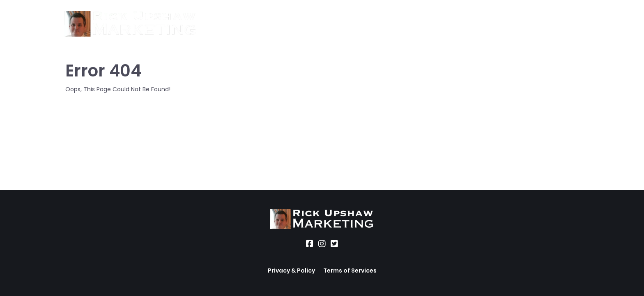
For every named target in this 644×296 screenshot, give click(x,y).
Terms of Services (350, 271)
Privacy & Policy (291, 271)
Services (254, 24)
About (218, 24)
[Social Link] (310, 244)
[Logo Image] (130, 24)
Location (296, 24)
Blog (385, 24)
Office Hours (345, 24)
